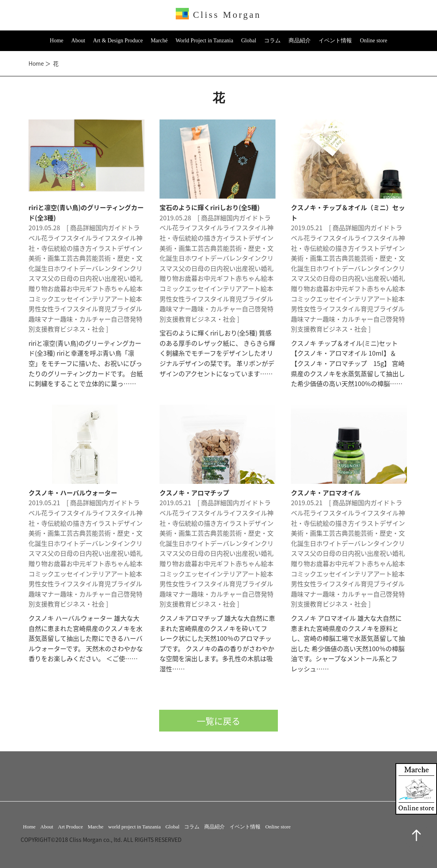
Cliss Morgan (218, 15)
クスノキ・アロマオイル (326, 493)
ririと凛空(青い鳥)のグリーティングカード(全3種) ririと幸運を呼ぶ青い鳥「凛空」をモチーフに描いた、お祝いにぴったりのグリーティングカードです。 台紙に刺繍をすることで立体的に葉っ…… (86, 363)
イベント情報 (335, 41)
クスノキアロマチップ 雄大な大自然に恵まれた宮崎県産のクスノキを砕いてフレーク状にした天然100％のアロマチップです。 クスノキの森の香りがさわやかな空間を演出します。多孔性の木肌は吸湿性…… (217, 643)
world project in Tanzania (134, 827)
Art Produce (70, 827)
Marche (95, 827)
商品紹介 (300, 41)
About (78, 41)
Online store (373, 41)
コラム (272, 41)
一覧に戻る (218, 721)
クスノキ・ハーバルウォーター (73, 493)
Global (249, 41)
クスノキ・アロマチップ (194, 493)
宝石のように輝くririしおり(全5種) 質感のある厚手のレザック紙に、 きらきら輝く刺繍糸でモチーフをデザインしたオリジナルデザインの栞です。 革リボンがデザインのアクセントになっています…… (217, 353)
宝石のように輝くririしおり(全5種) (210, 207)
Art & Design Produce (118, 41)
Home (57, 41)
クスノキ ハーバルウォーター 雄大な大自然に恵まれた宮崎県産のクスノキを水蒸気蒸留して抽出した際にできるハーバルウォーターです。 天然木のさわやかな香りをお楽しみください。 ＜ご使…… (86, 638)
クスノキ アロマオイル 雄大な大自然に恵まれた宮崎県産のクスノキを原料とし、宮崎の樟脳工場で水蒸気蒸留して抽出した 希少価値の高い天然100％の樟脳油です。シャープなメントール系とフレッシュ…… (348, 643)
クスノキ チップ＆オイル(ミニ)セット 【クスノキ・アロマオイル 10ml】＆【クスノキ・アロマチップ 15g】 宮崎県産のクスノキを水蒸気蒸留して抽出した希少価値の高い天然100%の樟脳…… (348, 363)
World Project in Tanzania (204, 41)
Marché (159, 41)
